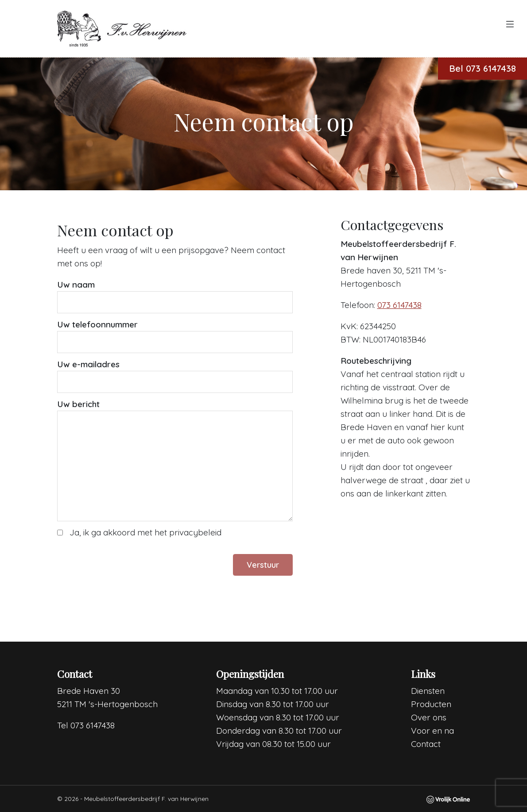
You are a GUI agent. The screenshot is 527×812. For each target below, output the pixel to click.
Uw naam (76, 285)
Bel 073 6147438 (482, 68)
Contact (426, 744)
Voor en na (432, 731)
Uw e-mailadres (88, 364)
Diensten (428, 691)
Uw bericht (78, 404)
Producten (431, 704)
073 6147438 (399, 305)
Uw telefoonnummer (97, 324)
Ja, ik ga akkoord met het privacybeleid (145, 532)
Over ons (429, 717)
